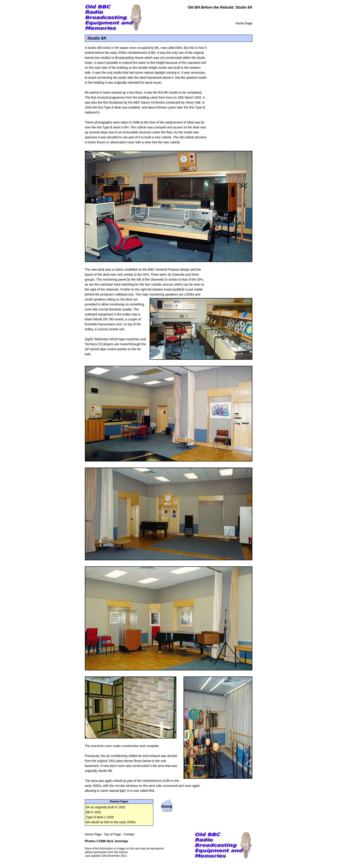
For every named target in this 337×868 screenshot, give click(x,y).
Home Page (244, 23)
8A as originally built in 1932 (106, 807)
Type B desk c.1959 (100, 817)
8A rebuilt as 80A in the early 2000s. (111, 822)
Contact (129, 834)
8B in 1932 (94, 812)
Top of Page (113, 834)
